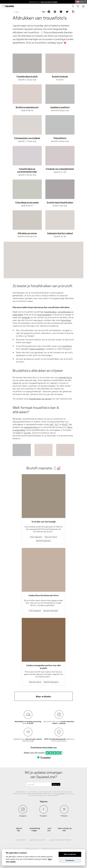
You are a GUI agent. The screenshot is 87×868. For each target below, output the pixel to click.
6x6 (18, 433)
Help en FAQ (19, 829)
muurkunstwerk (44, 314)
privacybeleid (60, 793)
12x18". (27, 433)
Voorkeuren (70, 860)
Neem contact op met (65, 829)
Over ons (49, 829)
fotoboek (26, 317)
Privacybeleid (21, 840)
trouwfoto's (67, 346)
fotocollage (66, 320)
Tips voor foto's (51, 537)
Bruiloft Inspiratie (43, 541)
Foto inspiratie (36, 537)
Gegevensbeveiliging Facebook (60, 840)
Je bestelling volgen (35, 829)
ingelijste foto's (65, 377)
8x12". (65, 424)
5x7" (57, 424)
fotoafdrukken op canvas (40, 399)
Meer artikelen (43, 696)
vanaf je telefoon (37, 349)
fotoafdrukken (50, 312)
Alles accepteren (70, 854)
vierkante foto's (31, 427)
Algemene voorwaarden (38, 840)
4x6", (52, 424)
